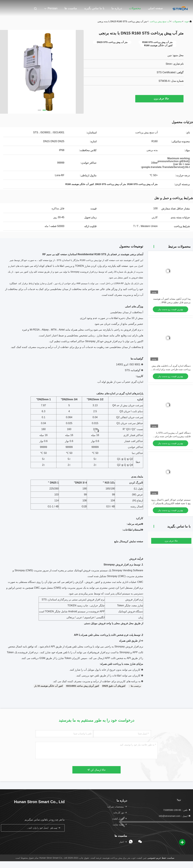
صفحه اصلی (155, 8)
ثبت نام (55, 828)
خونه (187, 21)
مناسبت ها (71, 8)
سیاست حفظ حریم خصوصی (161, 858)
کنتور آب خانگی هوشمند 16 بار (49, 686)
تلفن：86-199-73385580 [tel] (177, 810)
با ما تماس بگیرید (94, 8)
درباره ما (117, 8)
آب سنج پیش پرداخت (160, 21)
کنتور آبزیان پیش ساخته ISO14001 (83, 686)
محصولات (135, 8)
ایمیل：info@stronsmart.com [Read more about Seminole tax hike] (175, 816)
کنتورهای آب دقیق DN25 (114, 686)
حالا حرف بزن (160, 99)
